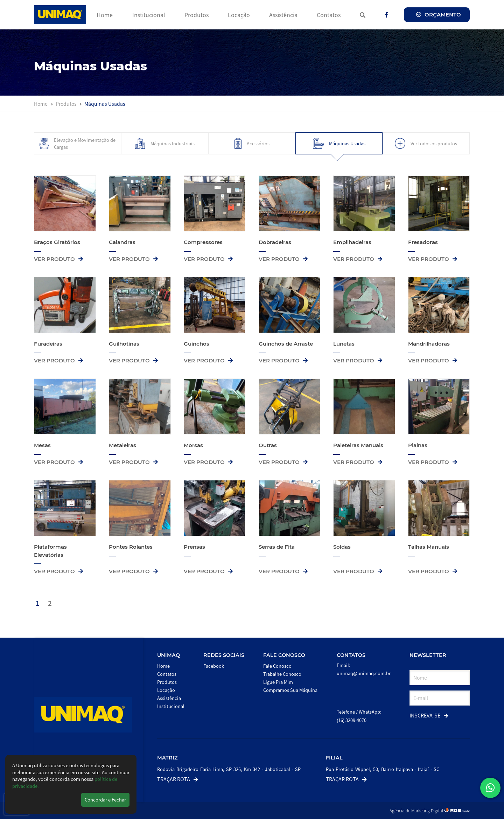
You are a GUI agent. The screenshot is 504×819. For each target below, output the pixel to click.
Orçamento (439, 15)
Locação (239, 15)
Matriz (167, 758)
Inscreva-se (429, 715)
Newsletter (428, 655)
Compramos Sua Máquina (290, 690)
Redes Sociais (224, 655)
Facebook (214, 666)
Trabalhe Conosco (282, 674)
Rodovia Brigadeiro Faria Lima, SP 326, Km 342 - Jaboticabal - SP (229, 769)
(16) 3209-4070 (352, 720)
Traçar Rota (178, 779)
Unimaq (169, 655)
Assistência (283, 15)
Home (105, 15)
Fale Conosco (284, 655)
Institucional (149, 15)
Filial (334, 758)
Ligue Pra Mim (278, 682)
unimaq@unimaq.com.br (364, 673)
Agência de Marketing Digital (417, 810)
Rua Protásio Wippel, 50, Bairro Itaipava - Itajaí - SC (383, 769)
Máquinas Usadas (105, 104)
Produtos (197, 15)
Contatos (329, 15)
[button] (490, 788)
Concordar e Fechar (105, 800)
